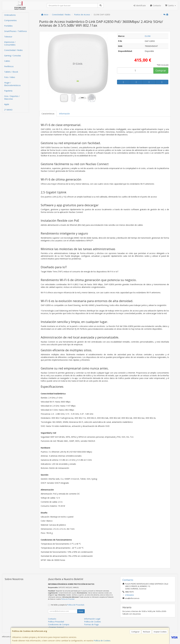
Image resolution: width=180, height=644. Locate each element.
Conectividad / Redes (13, 50)
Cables (7, 61)
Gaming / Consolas (13, 56)
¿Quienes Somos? (56, 627)
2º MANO (8, 110)
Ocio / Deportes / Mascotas (12, 97)
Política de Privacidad (68, 599)
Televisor (8, 37)
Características (48, 114)
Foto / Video (10, 77)
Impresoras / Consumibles (10, 43)
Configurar (135, 632)
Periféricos (9, 66)
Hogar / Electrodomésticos (12, 84)
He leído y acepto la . (68, 605)
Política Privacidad (56, 622)
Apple (7, 104)
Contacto (155, 5)
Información (64, 114)
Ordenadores (10, 15)
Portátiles (8, 26)
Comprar (161, 71)
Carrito (170, 5)
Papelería (8, 91)
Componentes (10, 20)
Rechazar (147, 632)
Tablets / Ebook (11, 72)
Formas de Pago (91, 624)
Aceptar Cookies (160, 632)
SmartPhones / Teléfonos (16, 31)
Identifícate (140, 5)
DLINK (148, 36)
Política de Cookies (102, 641)
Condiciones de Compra (59, 624)
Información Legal (92, 619)
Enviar (81, 611)
